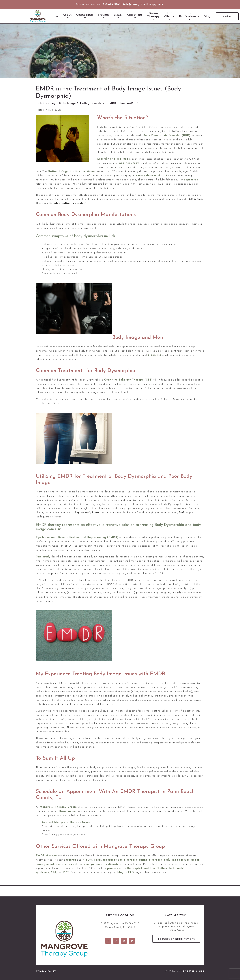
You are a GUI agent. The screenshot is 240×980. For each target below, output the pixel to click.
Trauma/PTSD (129, 103)
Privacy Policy (46, 971)
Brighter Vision (193, 971)
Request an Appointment (176, 939)
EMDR (118, 15)
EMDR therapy (46, 856)
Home (54, 16)
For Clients (169, 15)
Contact (227, 16)
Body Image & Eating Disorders (82, 103)
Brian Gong (48, 103)
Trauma (103, 15)
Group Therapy (153, 15)
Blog (207, 16)
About (67, 15)
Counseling (85, 15)
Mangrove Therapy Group (58, 807)
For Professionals (189, 15)
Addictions (135, 15)
